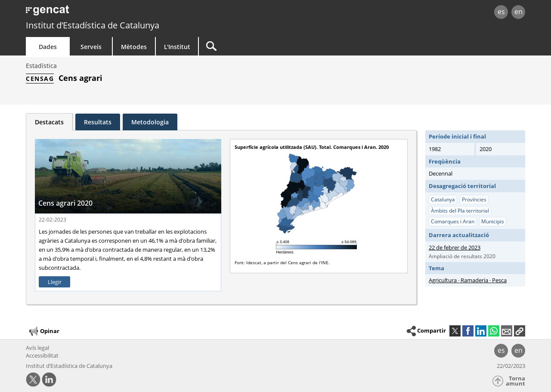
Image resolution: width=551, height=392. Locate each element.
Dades (48, 47)
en (518, 12)
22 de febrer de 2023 (455, 247)
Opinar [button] (44, 331)
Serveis (91, 47)
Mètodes (134, 47)
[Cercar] (272, 46)
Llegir (55, 282)
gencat (126, 13)
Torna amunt (515, 381)
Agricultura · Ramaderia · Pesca (468, 280)
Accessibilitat (42, 355)
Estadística (41, 66)
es (501, 12)
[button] (520, 331)
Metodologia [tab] (150, 122)
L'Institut (177, 47)
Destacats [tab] (49, 122)
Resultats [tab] (98, 122)
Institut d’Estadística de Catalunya (93, 25)
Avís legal (37, 348)
